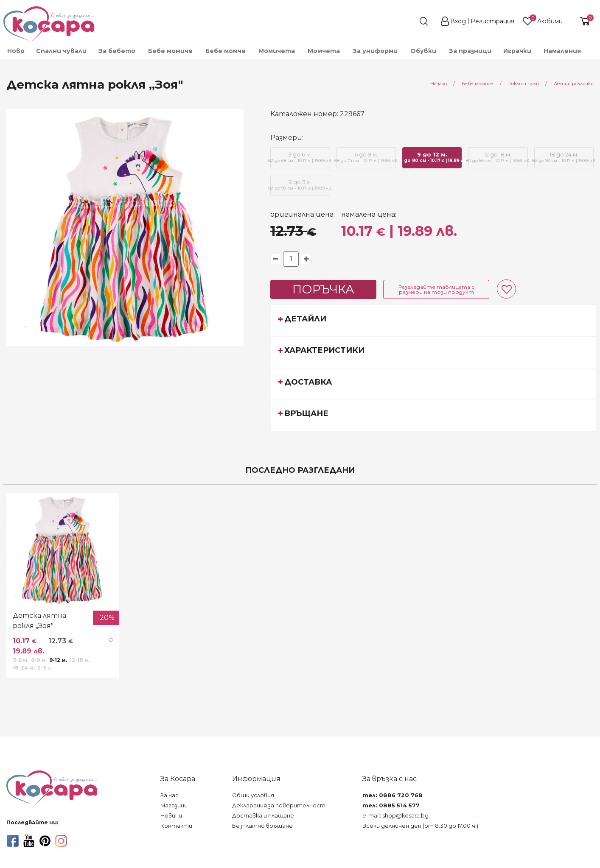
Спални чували (61, 51)
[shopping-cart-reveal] (582, 21)
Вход (458, 21)
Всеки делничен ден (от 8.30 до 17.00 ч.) (420, 826)
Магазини (174, 805)
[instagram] (61, 841)
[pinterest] (45, 841)
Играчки (517, 51)
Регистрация (492, 21)
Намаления (562, 51)
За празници (470, 51)
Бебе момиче (170, 51)
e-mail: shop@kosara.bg (395, 816)
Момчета (324, 51)
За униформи (375, 51)
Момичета (277, 51)
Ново (16, 51)
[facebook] (13, 841)
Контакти (176, 826)
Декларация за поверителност (279, 805)
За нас (170, 795)
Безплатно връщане (262, 826)
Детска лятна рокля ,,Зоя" (39, 621)
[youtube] (29, 841)
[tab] (433, 321)
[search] (408, 21)
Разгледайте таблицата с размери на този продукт (436, 289)
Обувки (423, 51)
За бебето (117, 51)
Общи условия (253, 795)
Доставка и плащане (263, 816)
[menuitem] (15, 51)
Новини (171, 816)
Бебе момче (226, 51)
